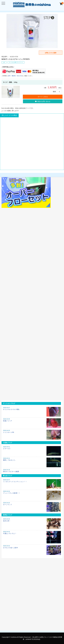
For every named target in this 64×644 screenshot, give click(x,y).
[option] (32, 31)
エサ (4, 62)
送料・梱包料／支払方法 (15, 76)
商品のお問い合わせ (43, 101)
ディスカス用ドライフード (16, 62)
